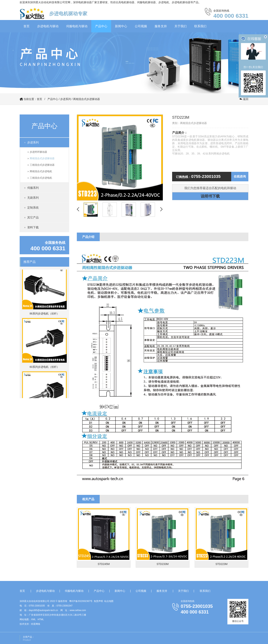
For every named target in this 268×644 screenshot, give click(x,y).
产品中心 (101, 26)
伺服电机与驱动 (77, 26)
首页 (26, 26)
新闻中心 (121, 26)
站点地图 (109, 601)
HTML (41, 619)
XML (33, 619)
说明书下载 (210, 196)
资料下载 (33, 227)
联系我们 (200, 26)
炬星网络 (36, 624)
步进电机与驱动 (48, 26)
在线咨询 (240, 176)
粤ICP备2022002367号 (81, 601)
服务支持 (161, 26)
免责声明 (98, 601)
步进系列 (66, 99)
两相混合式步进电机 (41, 171)
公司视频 (141, 26)
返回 (246, 99)
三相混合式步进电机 (41, 178)
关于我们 (181, 26)
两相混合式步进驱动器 (87, 99)
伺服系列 (33, 188)
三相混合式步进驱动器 (42, 165)
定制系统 (33, 208)
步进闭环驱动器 (38, 152)
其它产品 (33, 217)
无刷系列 (33, 198)
